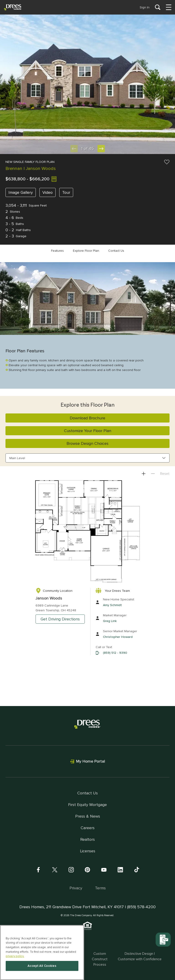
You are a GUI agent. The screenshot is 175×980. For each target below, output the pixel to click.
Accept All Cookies (42, 966)
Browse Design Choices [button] (87, 443)
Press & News (88, 816)
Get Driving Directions (60, 619)
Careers (88, 828)
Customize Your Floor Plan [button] (88, 431)
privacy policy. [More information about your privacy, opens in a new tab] (15, 956)
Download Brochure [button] (87, 418)
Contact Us (116, 251)
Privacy (76, 888)
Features (57, 251)
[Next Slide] (101, 149)
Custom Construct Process (100, 959)
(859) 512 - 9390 (115, 653)
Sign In (145, 7)
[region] (42, 953)
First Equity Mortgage (87, 805)
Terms (100, 888)
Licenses (88, 851)
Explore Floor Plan (86, 251)
